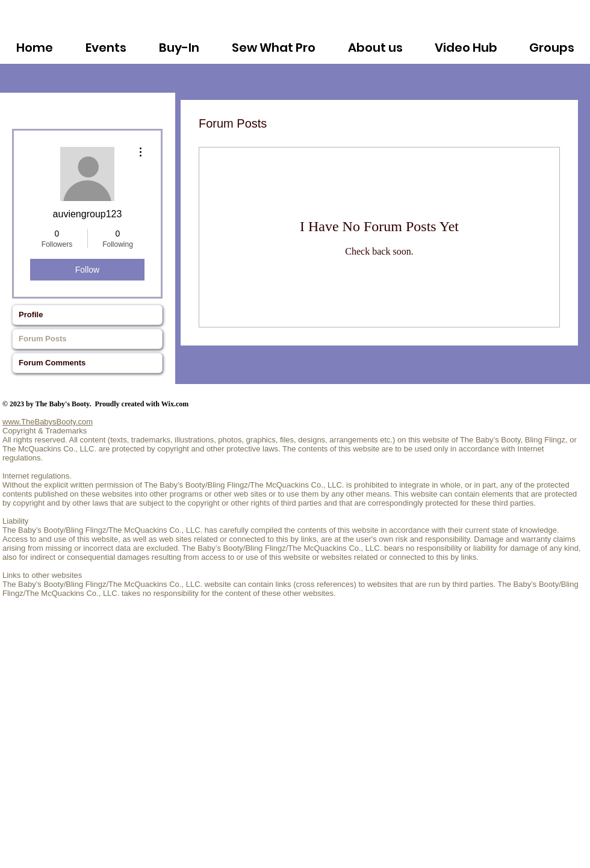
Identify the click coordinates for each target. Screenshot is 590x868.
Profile (31, 315)
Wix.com (175, 404)
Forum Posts (42, 339)
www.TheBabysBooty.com (48, 422)
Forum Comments (52, 363)
